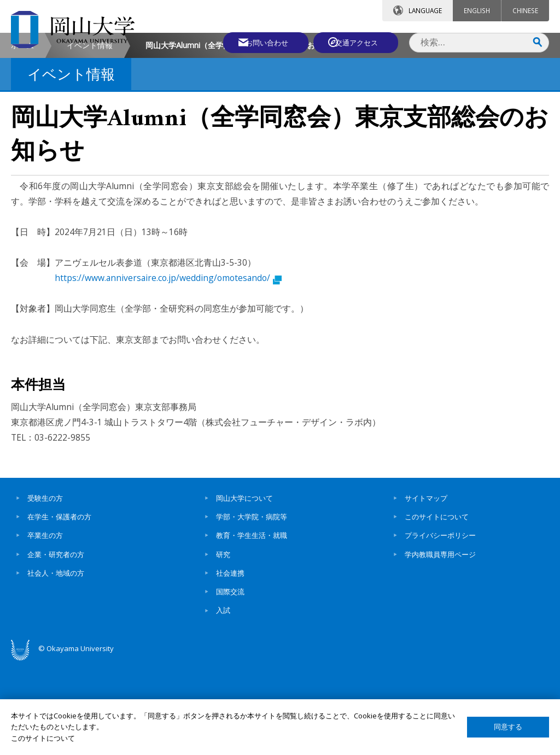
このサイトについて (437, 608)
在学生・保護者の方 (59, 608)
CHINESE (525, 10)
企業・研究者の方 (56, 646)
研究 (223, 646)
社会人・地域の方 (56, 665)
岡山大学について (244, 590)
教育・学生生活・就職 (252, 627)
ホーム (22, 137)
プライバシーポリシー (440, 627)
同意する (508, 727)
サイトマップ (426, 590)
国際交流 (230, 683)
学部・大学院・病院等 (252, 608)
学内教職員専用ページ (440, 646)
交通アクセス (358, 42)
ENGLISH (477, 10)
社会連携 (230, 665)
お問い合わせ (261, 42)
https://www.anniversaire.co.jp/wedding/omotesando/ (168, 370)
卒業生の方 (45, 627)
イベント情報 (90, 137)
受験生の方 (45, 590)
